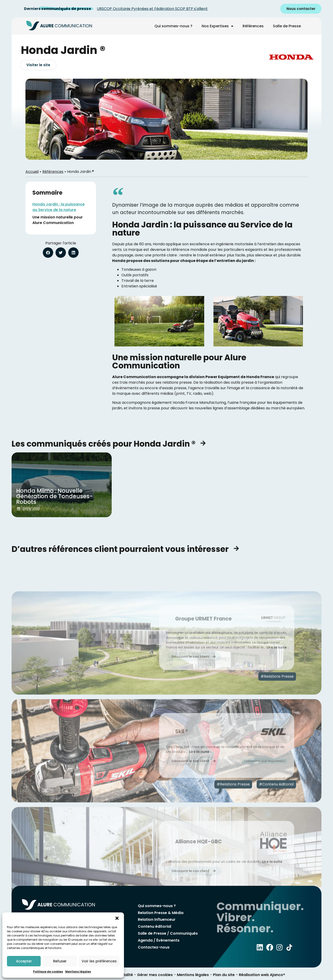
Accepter (24, 961)
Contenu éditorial (154, 926)
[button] (117, 918)
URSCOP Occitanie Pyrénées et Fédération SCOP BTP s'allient (152, 9)
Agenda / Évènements (159, 939)
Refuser (60, 961)
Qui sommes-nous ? (173, 26)
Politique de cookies (48, 972)
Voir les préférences (99, 961)
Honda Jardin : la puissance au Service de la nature (59, 207)
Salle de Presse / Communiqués (168, 933)
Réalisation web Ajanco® (262, 975)
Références (253, 26)
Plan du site (224, 975)
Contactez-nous (154, 946)
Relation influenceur (157, 920)
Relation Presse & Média (161, 913)
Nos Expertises (217, 26)
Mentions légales (78, 972)
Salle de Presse (287, 26)
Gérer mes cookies (155, 975)
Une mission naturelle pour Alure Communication (58, 220)
